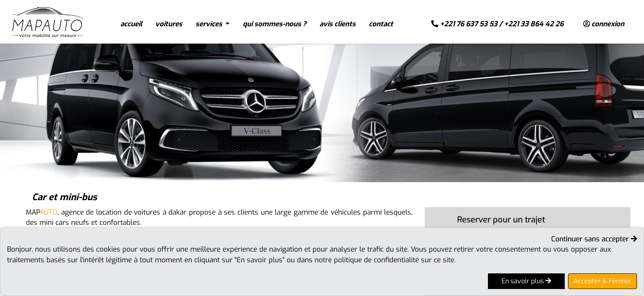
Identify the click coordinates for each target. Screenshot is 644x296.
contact (381, 24)
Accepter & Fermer (603, 281)
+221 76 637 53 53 (469, 24)
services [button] (210, 24)
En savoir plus (526, 281)
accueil (131, 24)
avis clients (338, 24)
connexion (604, 24)
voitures (169, 24)
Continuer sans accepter (594, 239)
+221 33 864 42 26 (534, 24)
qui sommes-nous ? (275, 24)
